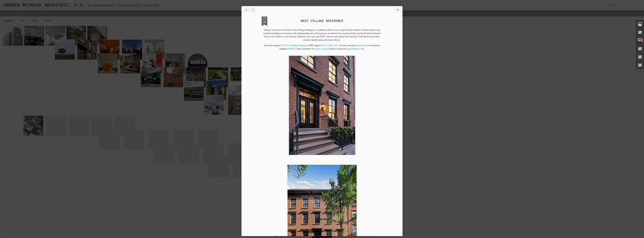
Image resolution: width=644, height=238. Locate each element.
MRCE (291, 49)
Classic (6, 13)
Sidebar (55, 13)
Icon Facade (362, 45)
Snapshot (68, 13)
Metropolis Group (319, 49)
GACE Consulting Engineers (295, 45)
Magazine (32, 13)
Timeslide (81, 13)
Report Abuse (368, 236)
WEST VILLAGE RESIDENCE (322, 21)
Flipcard (19, 13)
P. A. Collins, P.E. (330, 45)
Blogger (355, 236)
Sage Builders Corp (355, 49)
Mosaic (44, 13)
